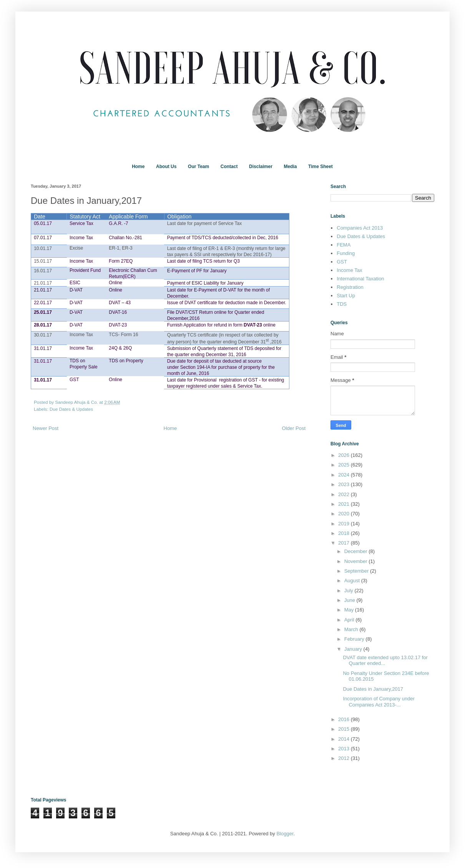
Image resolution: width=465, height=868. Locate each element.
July (350, 591)
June (350, 600)
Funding (346, 253)
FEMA (344, 245)
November (357, 561)
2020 (345, 514)
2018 (345, 533)
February (355, 639)
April (350, 620)
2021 (345, 504)
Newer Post (46, 428)
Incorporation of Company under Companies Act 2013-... (379, 702)
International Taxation (360, 279)
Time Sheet (321, 167)
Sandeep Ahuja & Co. (77, 402)
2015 (345, 729)
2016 (345, 719)
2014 (345, 739)
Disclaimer (261, 167)
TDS (342, 304)
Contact (229, 167)
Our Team (198, 167)
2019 (345, 524)
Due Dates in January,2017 (373, 689)
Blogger (285, 834)
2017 (345, 543)
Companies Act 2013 (360, 228)
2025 (345, 465)
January (354, 649)
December (357, 551)
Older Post (294, 428)
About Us (166, 167)
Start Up (346, 296)
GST (342, 262)
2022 (345, 494)
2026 (345, 455)
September (357, 571)
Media (290, 167)
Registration (350, 287)
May (350, 610)
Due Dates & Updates (71, 409)
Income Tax (349, 270)
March (352, 629)
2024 (345, 475)
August (353, 581)
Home (138, 167)
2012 (345, 758)
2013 (345, 749)
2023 (345, 484)
